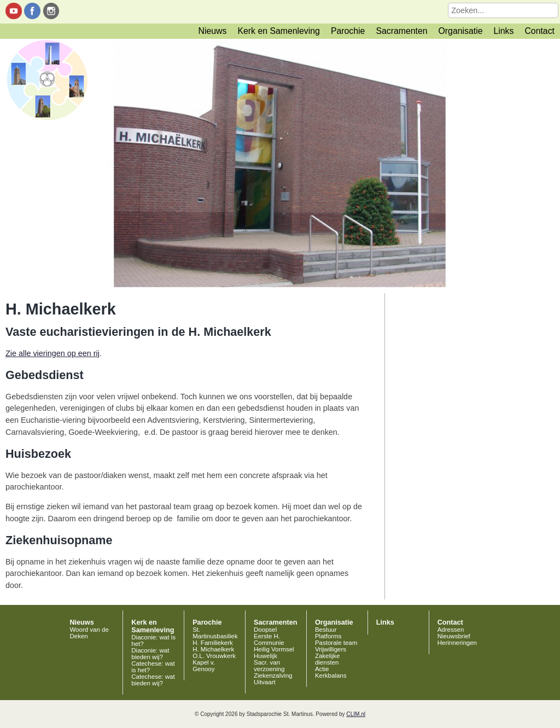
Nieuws (213, 31)
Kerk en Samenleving (278, 31)
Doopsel (265, 630)
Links (503, 31)
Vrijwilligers (331, 649)
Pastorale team (336, 643)
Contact (539, 31)
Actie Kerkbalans (331, 672)
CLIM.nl (356, 714)
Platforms (328, 636)
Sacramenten (401, 31)
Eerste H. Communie (269, 639)
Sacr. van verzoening (269, 666)
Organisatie (461, 31)
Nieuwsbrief (454, 636)
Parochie (348, 31)
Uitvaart (265, 682)
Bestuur (326, 630)
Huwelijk (266, 656)
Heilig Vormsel (274, 649)
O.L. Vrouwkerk (214, 656)
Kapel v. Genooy (204, 666)
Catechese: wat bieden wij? (153, 680)
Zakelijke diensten (327, 659)
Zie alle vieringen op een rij (52, 353)
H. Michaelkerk (213, 649)
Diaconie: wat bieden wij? (150, 654)
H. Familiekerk (213, 643)
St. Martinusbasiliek (215, 633)
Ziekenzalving (273, 675)
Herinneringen (457, 643)
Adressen (451, 630)
